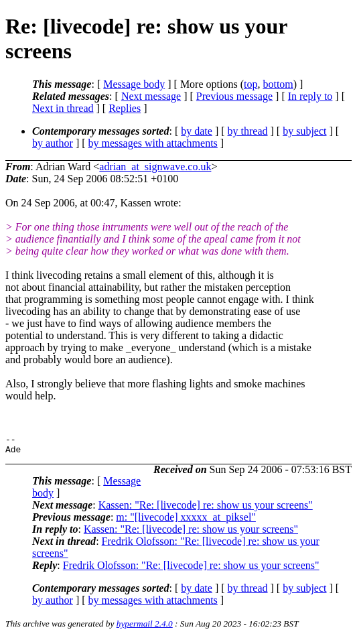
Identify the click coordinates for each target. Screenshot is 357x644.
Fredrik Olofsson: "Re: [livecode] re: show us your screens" (191, 569)
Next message (151, 96)
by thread (248, 131)
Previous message (234, 96)
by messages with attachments (153, 143)
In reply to (310, 96)
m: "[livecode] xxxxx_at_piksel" (186, 521)
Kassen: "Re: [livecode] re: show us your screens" (206, 509)
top (251, 84)
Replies (125, 108)
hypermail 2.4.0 (145, 628)
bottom (278, 84)
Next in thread (63, 108)
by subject (304, 131)
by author (53, 143)
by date (197, 131)
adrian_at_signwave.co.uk (155, 167)
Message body (134, 84)
